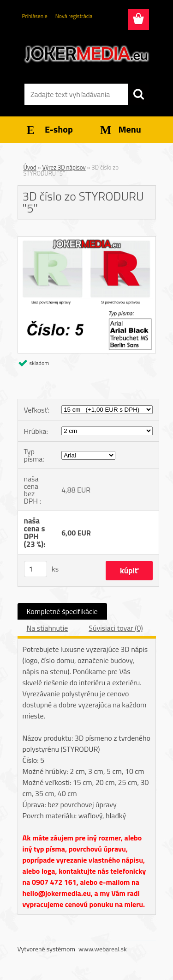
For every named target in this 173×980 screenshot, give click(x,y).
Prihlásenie (35, 16)
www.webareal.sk (103, 949)
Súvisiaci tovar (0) (116, 628)
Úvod (30, 167)
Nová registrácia (74, 16)
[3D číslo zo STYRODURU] (87, 240)
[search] (138, 94)
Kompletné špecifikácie (62, 611)
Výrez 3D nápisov (64, 167)
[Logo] (86, 54)
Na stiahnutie (48, 628)
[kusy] (36, 569)
